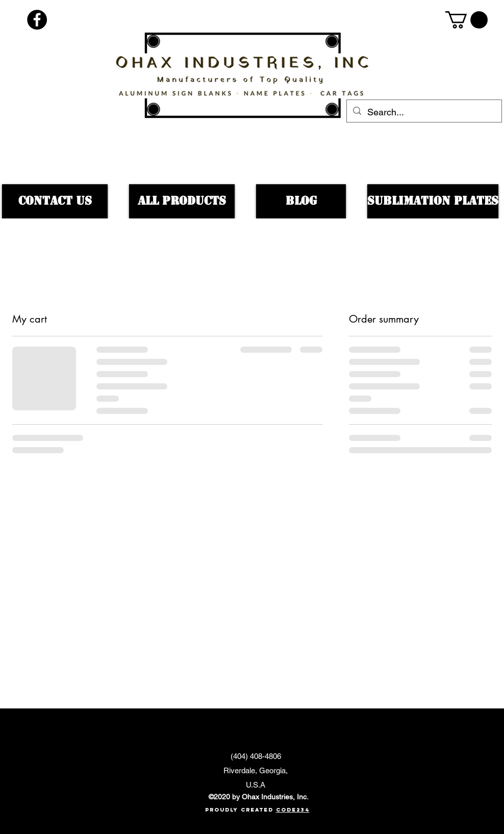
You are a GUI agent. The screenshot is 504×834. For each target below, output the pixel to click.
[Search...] (424, 112)
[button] (467, 20)
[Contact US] (55, 201)
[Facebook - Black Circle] (37, 20)
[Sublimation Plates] (433, 201)
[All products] (182, 201)
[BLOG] (301, 201)
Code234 (293, 810)
